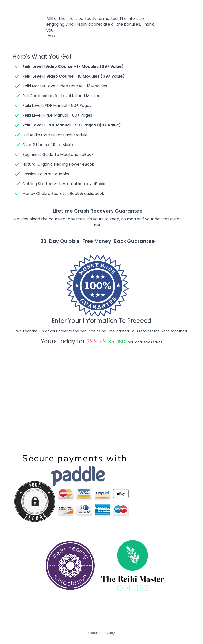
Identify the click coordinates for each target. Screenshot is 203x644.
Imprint (94, 633)
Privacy (109, 633)
